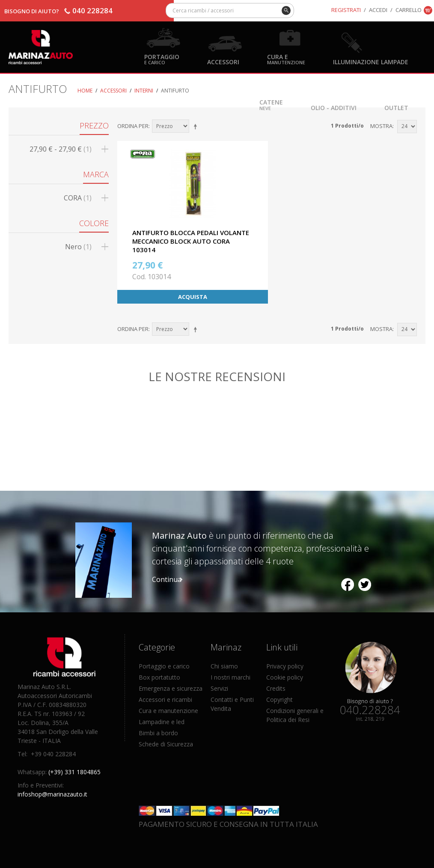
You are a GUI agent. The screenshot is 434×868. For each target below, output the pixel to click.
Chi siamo (224, 666)
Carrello (409, 10)
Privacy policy (285, 666)
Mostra (381, 126)
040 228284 (92, 10)
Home (85, 91)
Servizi (219, 688)
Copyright (279, 699)
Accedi (378, 10)
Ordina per (133, 126)
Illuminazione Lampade (371, 61)
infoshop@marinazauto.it (52, 794)
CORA (78, 198)
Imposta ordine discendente (197, 126)
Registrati (346, 10)
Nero (78, 247)
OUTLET (396, 107)
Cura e (286, 59)
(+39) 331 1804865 (74, 772)
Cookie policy (285, 677)
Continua (167, 579)
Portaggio (162, 59)
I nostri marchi (230, 677)
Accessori (223, 61)
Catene (271, 104)
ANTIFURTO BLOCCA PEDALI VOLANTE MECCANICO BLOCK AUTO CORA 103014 (191, 241)
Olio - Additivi (334, 107)
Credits (276, 688)
